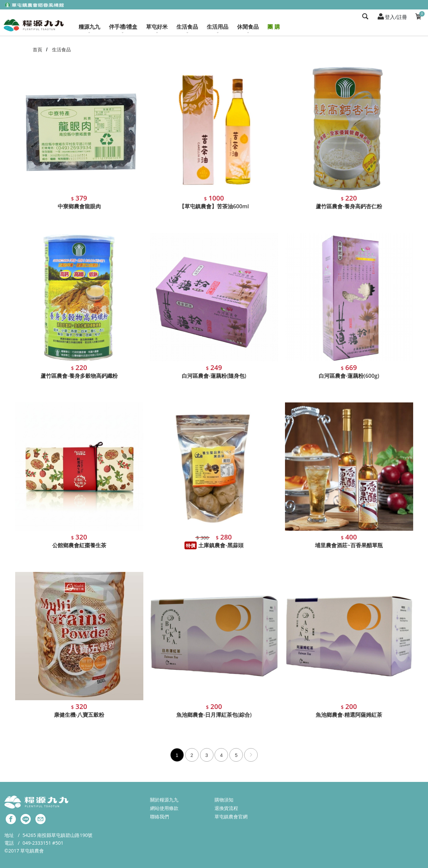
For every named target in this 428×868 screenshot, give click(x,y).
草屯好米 (157, 29)
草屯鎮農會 (32, 851)
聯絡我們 (160, 817)
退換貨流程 (226, 808)
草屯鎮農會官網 (231, 817)
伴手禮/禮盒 (123, 29)
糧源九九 (89, 29)
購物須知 (224, 800)
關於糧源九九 (164, 800)
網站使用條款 (164, 808)
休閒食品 (248, 29)
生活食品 (187, 29)
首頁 (37, 49)
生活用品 (218, 29)
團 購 (274, 27)
